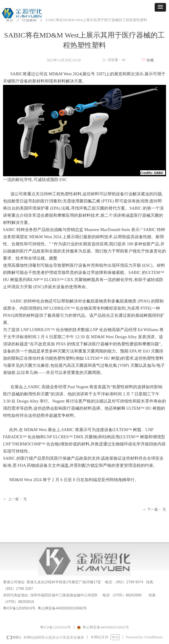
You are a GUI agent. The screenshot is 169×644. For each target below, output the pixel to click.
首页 (10, 20)
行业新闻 (29, 20)
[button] (160, 7)
